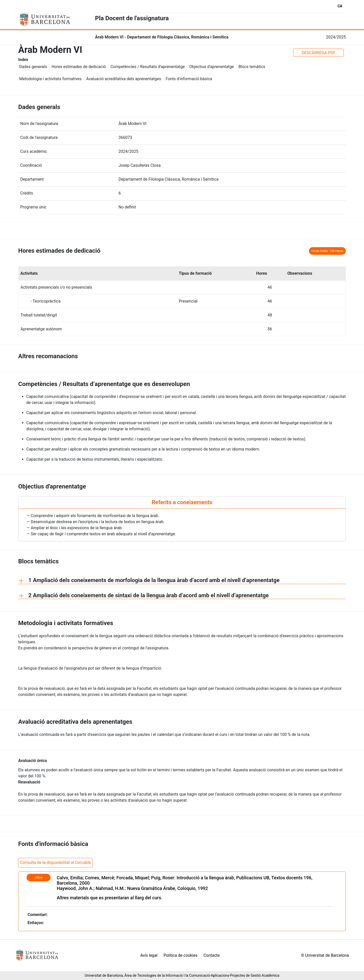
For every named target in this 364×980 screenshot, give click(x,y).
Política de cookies (180, 955)
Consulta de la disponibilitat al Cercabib (55, 862)
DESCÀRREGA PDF (318, 53)
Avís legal (149, 955)
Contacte (212, 955)
